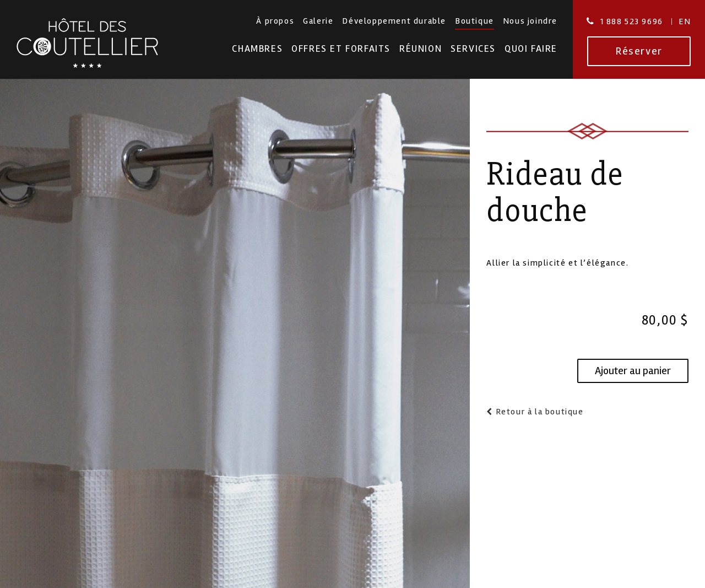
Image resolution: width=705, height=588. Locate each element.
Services (473, 49)
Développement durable (394, 21)
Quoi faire (531, 49)
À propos (275, 21)
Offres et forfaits (341, 49)
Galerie (318, 21)
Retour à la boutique (538, 412)
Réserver (639, 51)
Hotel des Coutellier (87, 43)
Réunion (421, 49)
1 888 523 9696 (632, 21)
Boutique (474, 21)
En (685, 21)
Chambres (257, 49)
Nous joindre (530, 21)
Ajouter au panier (633, 371)
